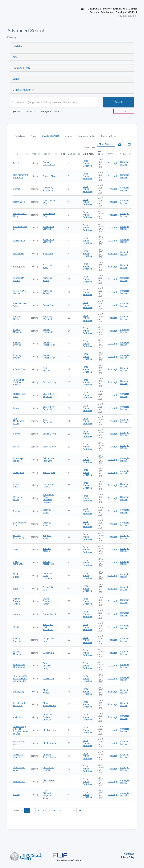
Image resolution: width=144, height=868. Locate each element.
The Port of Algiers (18, 756)
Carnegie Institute (125, 163)
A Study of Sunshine (18, 640)
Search (119, 102)
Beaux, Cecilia (50, 434)
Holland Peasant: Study (20, 537)
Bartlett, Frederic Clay (49, 331)
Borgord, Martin (47, 511)
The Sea (17, 627)
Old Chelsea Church (19, 743)
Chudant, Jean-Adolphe (49, 756)
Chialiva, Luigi (49, 730)
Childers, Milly (49, 743)
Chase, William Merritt (49, 704)
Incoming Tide (20, 202)
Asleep (16, 614)
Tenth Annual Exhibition (87, 163)
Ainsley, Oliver (49, 176)
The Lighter (18, 473)
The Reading (19, 241)
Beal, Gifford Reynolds (49, 395)
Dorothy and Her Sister (19, 704)
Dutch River (19, 253)
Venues (68, 136)
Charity (17, 795)
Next (81, 810)
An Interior (18, 717)
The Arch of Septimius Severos (18, 382)
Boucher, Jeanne (47, 550)
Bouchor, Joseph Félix (49, 563)
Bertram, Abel (49, 473)
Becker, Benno (50, 447)
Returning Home (18, 498)
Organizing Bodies (87, 136)
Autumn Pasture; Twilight (17, 601)
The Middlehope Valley (19, 421)
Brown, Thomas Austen (47, 601)
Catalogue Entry (21, 68)
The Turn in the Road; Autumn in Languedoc (20, 679)
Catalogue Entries (50, 136)
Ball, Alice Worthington (48, 318)
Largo (16, 408)
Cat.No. (72, 154)
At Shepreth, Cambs (19, 279)
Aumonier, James (48, 279)
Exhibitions (20, 136)
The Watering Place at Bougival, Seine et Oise (21, 730)
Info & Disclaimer (127, 16)
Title (16, 154)
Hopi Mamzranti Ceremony (21, 176)
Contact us (129, 854)
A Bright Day (19, 369)
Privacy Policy (128, 857)
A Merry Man (19, 266)
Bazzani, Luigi (50, 382)
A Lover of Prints (18, 485)
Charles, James (47, 691)
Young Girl (18, 550)
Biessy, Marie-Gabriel (49, 485)
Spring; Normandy (18, 563)
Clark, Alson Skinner (48, 769)
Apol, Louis (48, 253)
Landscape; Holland (19, 460)
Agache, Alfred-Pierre (49, 163)
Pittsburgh (113, 163)
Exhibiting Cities (109, 136)
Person (46, 154)
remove (124, 111)
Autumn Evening (17, 344)
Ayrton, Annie (49, 305)
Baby (15, 588)
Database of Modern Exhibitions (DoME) (112, 10)
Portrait (17, 189)
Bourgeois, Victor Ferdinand (48, 576)
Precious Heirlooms (18, 318)
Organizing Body (22, 90)
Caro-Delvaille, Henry (47, 666)
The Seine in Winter (19, 769)
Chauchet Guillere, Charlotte (47, 717)
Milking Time (19, 782)
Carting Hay (19, 691)
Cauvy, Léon (49, 679)
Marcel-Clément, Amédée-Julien (47, 794)
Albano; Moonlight (18, 331)
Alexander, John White (48, 189)
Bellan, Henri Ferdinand (49, 460)
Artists (33, 136)
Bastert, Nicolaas (47, 369)
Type (34, 154)
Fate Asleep (19, 163)
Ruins (16, 447)
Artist (15, 57)
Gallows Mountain (18, 653)
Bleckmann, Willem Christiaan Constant (48, 498)
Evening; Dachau (17, 357)
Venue (16, 79)
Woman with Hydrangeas (19, 666)
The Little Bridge (17, 575)
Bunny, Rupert (49, 614)
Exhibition (18, 46)
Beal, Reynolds (47, 421)
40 (73, 810)
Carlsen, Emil (49, 653)
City (110, 154)
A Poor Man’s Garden (19, 292)
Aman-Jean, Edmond (48, 228)
